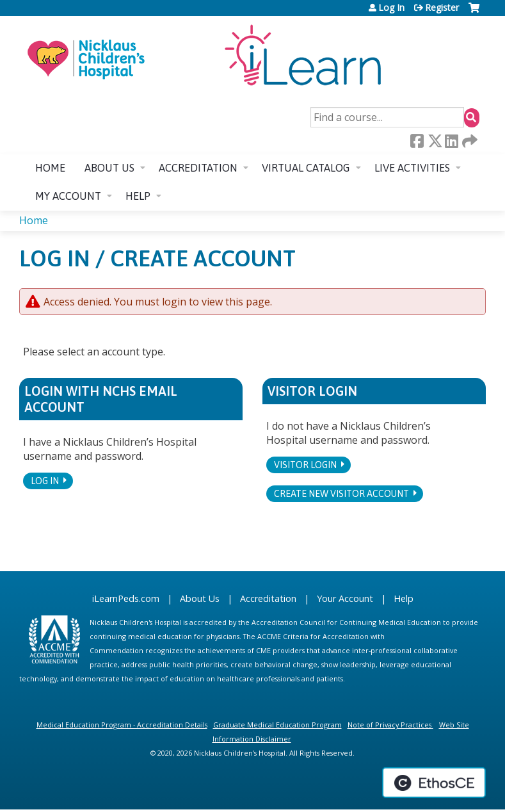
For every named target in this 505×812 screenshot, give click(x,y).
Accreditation (198, 168)
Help (138, 196)
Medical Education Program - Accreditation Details (122, 725)
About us (109, 168)
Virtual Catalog (306, 168)
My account (68, 196)
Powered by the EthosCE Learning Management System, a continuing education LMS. (434, 783)
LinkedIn (451, 141)
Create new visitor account (341, 494)
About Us (200, 598)
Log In (391, 8)
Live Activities (412, 168)
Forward (469, 141)
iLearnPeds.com (126, 598)
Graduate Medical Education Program (277, 725)
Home (50, 168)
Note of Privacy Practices (389, 725)
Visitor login (305, 465)
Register (442, 8)
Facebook (417, 141)
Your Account (345, 598)
